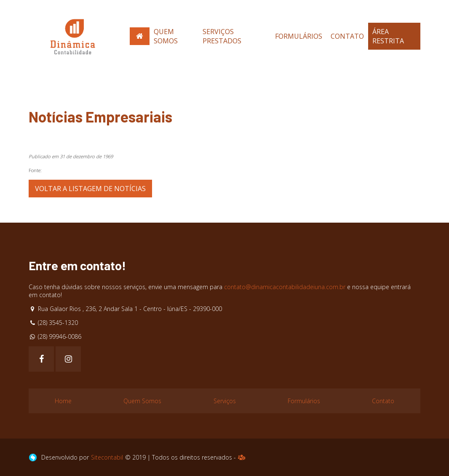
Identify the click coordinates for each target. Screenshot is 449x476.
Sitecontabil (107, 457)
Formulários (299, 36)
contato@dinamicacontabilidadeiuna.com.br (285, 287)
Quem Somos (166, 36)
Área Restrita (388, 36)
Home (63, 401)
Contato (347, 36)
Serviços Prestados (222, 36)
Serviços (225, 401)
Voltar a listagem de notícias (90, 189)
